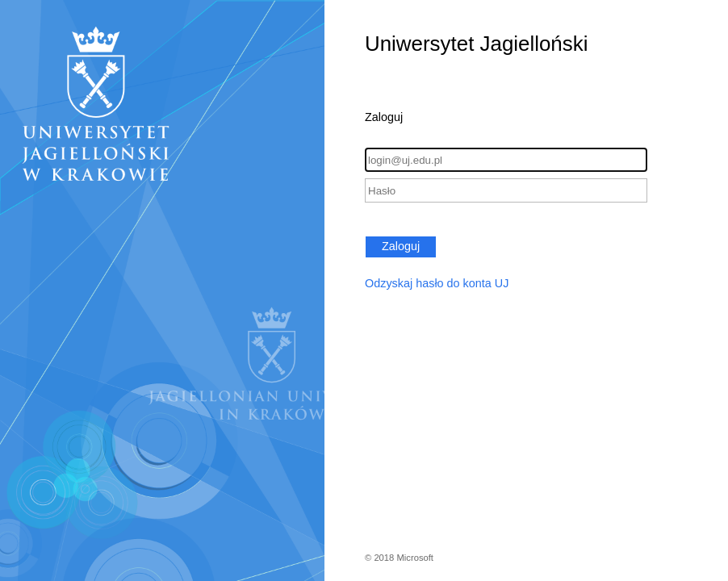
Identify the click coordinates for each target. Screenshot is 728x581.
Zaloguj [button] (401, 246)
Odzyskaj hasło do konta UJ (437, 283)
